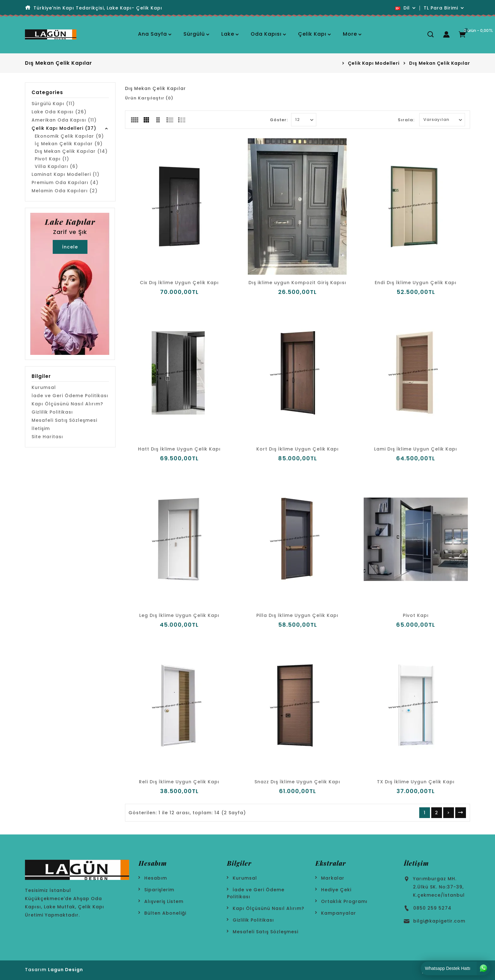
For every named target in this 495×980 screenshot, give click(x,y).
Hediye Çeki (336, 890)
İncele (70, 247)
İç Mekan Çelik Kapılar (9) (69, 144)
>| (461, 813)
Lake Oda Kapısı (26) (59, 112)
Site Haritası (47, 437)
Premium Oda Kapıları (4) (65, 182)
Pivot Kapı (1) (52, 159)
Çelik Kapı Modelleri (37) (64, 128)
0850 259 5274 (432, 908)
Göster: (279, 120)
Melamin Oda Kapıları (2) (65, 191)
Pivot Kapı (416, 615)
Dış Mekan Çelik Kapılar (440, 63)
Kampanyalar (339, 913)
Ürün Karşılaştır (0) (149, 98)
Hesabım (156, 878)
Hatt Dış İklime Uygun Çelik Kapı (179, 449)
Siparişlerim (159, 890)
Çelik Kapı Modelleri (374, 63)
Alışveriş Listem (164, 901)
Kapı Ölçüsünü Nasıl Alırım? (67, 404)
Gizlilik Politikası (52, 412)
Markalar (333, 878)
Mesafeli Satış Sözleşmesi (64, 420)
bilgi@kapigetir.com (439, 921)
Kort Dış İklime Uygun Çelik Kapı (298, 449)
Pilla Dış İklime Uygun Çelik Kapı (297, 615)
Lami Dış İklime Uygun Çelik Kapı (416, 449)
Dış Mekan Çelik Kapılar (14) (71, 151)
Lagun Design (66, 970)
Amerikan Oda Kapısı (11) (64, 120)
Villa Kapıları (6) (56, 166)
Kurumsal (44, 387)
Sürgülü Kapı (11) (53, 104)
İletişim (41, 428)
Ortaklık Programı (344, 901)
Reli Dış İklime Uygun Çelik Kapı (179, 782)
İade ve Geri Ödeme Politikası (70, 396)
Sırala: (406, 120)
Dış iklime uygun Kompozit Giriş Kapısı (297, 283)
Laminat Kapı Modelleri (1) (66, 174)
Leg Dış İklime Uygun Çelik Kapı (179, 615)
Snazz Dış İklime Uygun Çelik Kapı (297, 782)
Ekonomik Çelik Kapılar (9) (69, 136)
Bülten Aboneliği (165, 913)
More (350, 34)
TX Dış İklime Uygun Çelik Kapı (416, 782)
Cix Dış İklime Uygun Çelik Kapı (179, 283)
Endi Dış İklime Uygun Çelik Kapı (416, 283)
